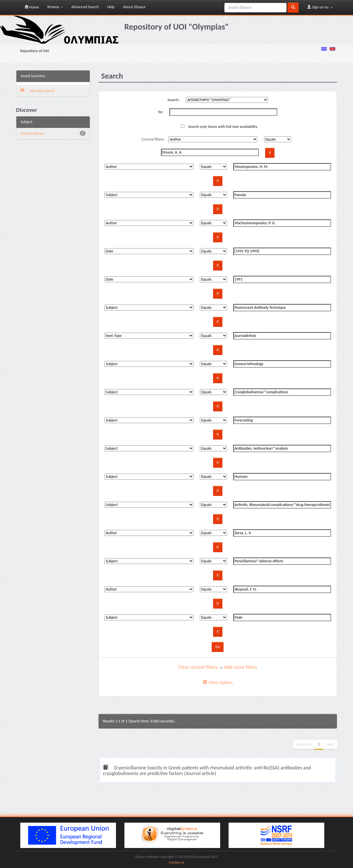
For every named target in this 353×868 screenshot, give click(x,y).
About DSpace (134, 7)
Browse (55, 7)
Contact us (176, 862)
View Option (218, 682)
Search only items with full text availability (219, 127)
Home (32, 7)
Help (111, 7)
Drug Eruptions (33, 133)
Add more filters (241, 667)
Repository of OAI (35, 51)
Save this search (38, 91)
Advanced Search (85, 7)
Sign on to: (320, 7)
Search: (174, 100)
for (161, 112)
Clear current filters (198, 667)
